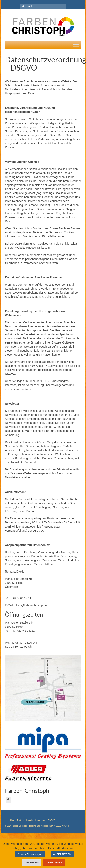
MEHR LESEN (54, 862)
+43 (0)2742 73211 (23, 631)
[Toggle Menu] (76, 44)
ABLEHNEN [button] (32, 862)
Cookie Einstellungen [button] (30, 854)
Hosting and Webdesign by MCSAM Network (49, 826)
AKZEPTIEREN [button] (62, 854)
